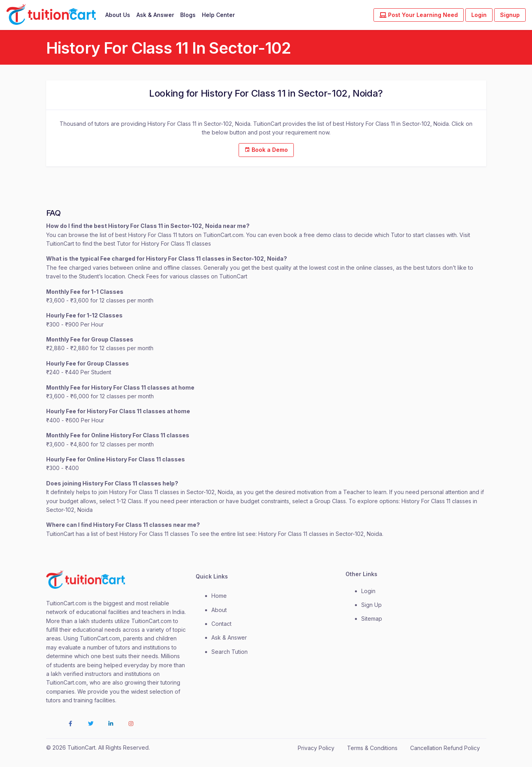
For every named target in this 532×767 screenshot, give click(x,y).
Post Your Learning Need (419, 15)
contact (221, 624)
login (368, 591)
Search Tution (230, 652)
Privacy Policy (316, 748)
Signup (510, 15)
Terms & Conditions (372, 748)
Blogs (188, 15)
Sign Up (371, 605)
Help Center (218, 15)
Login (479, 15)
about (219, 610)
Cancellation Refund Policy (445, 748)
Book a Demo (266, 150)
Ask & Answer (155, 15)
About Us (118, 15)
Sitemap (372, 619)
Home (219, 596)
